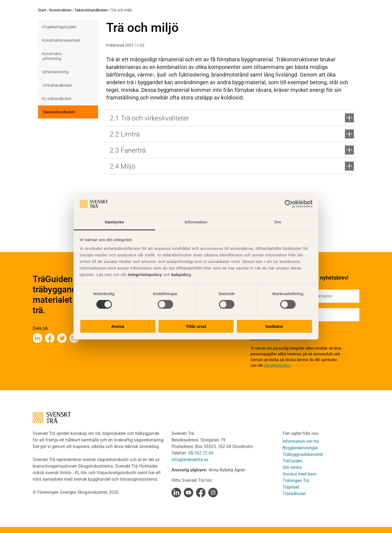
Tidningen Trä (296, 481)
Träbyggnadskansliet (303, 454)
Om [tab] (278, 222)
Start (42, 10)
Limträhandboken (57, 85)
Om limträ (292, 467)
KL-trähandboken (57, 99)
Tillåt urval (196, 326)
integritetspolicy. (278, 365)
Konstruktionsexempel (61, 40)
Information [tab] (196, 222)
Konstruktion (61, 10)
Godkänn (274, 326)
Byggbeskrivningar (300, 448)
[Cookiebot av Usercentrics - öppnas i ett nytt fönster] (289, 204)
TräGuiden (293, 461)
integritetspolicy (144, 275)
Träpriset (291, 487)
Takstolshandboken (91, 10)
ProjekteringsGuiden (59, 27)
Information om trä (301, 441)
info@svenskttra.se (190, 460)
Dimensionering (55, 72)
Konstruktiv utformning (52, 56)
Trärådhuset (294, 494)
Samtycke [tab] (114, 222)
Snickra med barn (299, 474)
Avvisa (118, 326)
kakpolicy (181, 275)
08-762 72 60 (201, 453)
